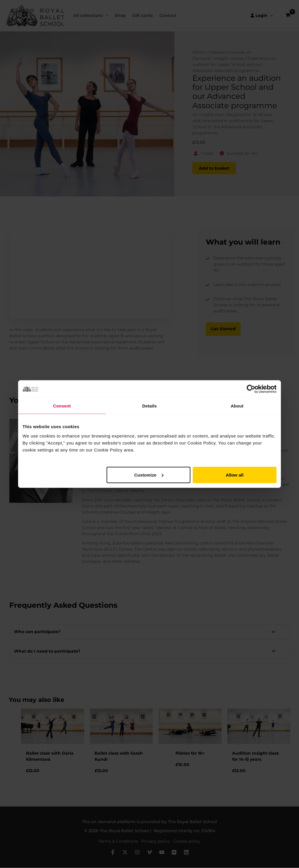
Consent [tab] (62, 406)
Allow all (235, 475)
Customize (149, 475)
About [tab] (237, 406)
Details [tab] (149, 406)
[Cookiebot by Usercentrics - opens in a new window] (251, 389)
